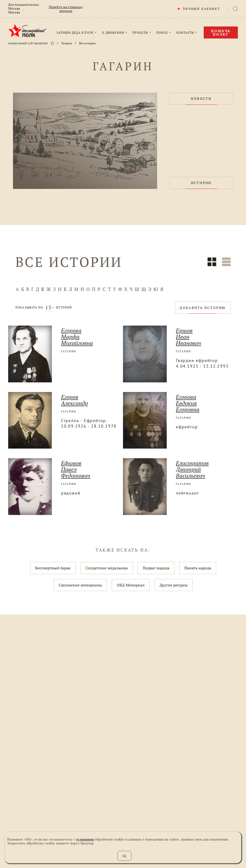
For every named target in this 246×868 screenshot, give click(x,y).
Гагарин (67, 43)
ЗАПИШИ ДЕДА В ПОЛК (75, 33)
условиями (85, 839)
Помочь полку (221, 33)
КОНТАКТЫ (185, 33)
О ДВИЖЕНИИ (113, 33)
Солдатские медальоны (107, 568)
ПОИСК (162, 33)
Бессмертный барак (53, 568)
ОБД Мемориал (131, 585)
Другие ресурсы (174, 585)
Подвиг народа (156, 568)
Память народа (198, 568)
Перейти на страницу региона (66, 9)
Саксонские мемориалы (80, 585)
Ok (124, 856)
